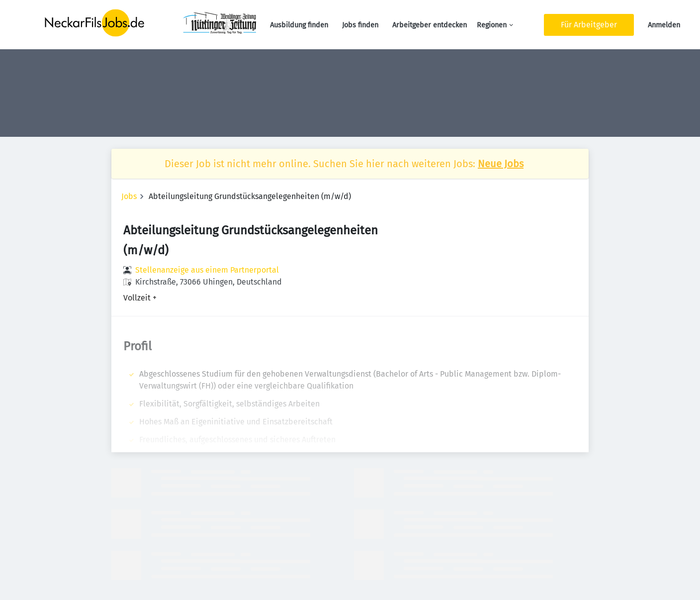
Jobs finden (360, 25)
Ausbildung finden (299, 25)
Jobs (129, 196)
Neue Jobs (501, 164)
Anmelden (664, 25)
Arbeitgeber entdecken (430, 25)
